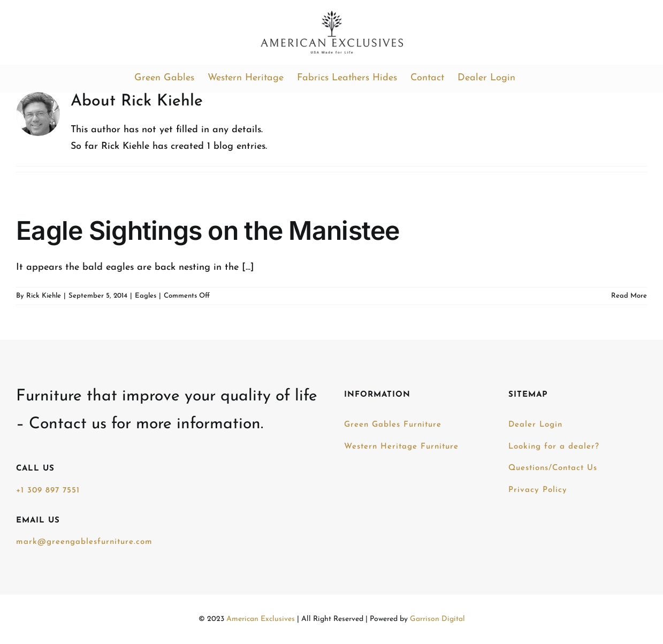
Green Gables (393, 425)
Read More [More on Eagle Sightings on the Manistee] (629, 296)
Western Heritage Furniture (401, 447)
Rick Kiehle (44, 296)
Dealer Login (535, 425)
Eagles (146, 296)
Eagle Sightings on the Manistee (208, 230)
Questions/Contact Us (553, 468)
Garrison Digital (437, 619)
